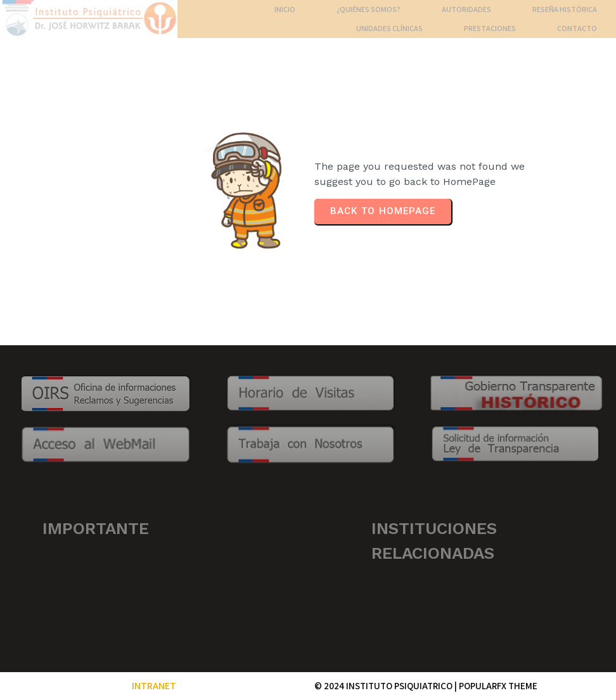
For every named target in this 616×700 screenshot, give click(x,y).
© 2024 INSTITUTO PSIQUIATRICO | (387, 686)
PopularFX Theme (498, 686)
